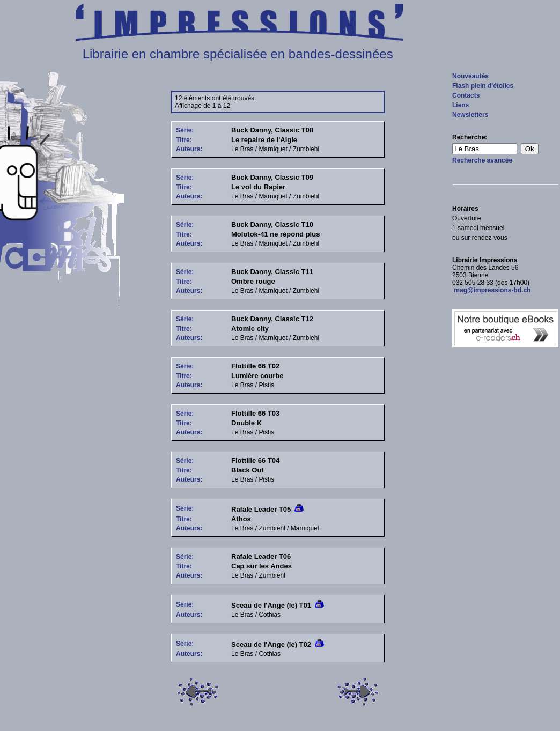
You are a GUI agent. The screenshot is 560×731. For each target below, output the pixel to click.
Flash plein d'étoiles (483, 86)
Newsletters (470, 115)
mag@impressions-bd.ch (491, 290)
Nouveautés (470, 76)
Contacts (466, 95)
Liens (460, 105)
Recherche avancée (482, 160)
